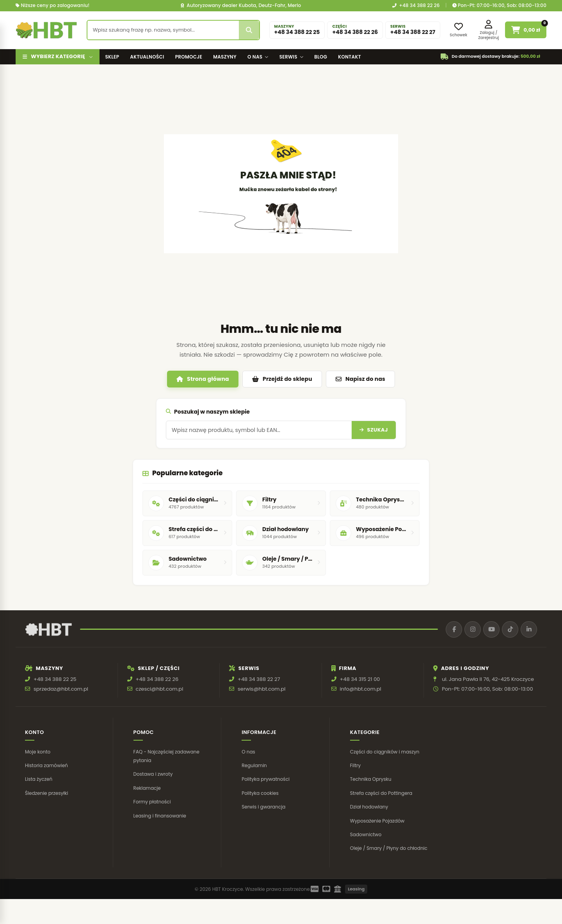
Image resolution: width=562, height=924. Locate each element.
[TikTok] (510, 629)
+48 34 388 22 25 (55, 679)
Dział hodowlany (369, 807)
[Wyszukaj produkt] (163, 30)
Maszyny (225, 57)
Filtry (356, 765)
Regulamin (254, 765)
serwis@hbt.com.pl (261, 689)
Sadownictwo (366, 834)
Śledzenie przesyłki (46, 793)
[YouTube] (491, 629)
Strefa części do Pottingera (381, 793)
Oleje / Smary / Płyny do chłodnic (389, 848)
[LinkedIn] (529, 629)
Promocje (189, 57)
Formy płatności (152, 802)
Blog (321, 57)
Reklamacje (147, 788)
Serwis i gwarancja (263, 807)
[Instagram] (473, 629)
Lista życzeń (39, 779)
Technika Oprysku (371, 779)
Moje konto (38, 752)
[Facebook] (454, 629)
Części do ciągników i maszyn (385, 752)
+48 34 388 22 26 (416, 5)
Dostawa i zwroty (153, 774)
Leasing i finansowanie (160, 816)
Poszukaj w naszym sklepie (208, 412)
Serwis (291, 57)
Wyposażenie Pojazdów (377, 821)
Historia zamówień (46, 765)
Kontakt (349, 57)
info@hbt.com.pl (361, 689)
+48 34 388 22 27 (259, 679)
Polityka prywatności (266, 779)
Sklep (112, 57)
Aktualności (147, 57)
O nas (258, 57)
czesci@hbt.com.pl (160, 689)
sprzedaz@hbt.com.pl (61, 689)
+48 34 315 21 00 (360, 679)
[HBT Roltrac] (46, 30)
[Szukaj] (249, 30)
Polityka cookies (260, 793)
